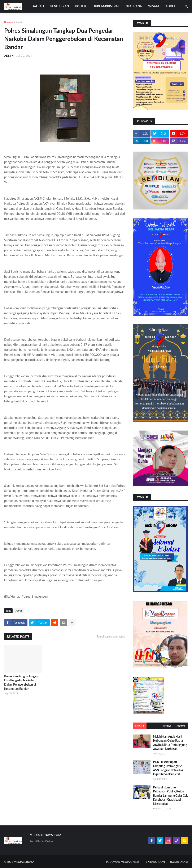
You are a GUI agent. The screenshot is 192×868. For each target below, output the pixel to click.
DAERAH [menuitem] (38, 6)
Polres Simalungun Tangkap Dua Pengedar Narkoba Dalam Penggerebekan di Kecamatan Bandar (22, 682)
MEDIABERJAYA (24, 862)
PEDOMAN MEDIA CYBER (123, 862)
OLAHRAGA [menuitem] (134, 6)
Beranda (9, 22)
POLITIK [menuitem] (81, 6)
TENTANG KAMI (155, 862)
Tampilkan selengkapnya (111, 636)
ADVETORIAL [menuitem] (175, 6)
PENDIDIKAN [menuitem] (60, 6)
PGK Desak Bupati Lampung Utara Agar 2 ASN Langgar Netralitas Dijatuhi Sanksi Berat (168, 768)
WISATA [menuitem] (154, 6)
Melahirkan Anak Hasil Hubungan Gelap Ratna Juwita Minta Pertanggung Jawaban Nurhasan (170, 743)
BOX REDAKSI (179, 862)
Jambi (19, 22)
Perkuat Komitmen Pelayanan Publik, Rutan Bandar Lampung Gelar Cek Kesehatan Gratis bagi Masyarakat (170, 795)
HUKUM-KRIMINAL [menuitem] (106, 6)
